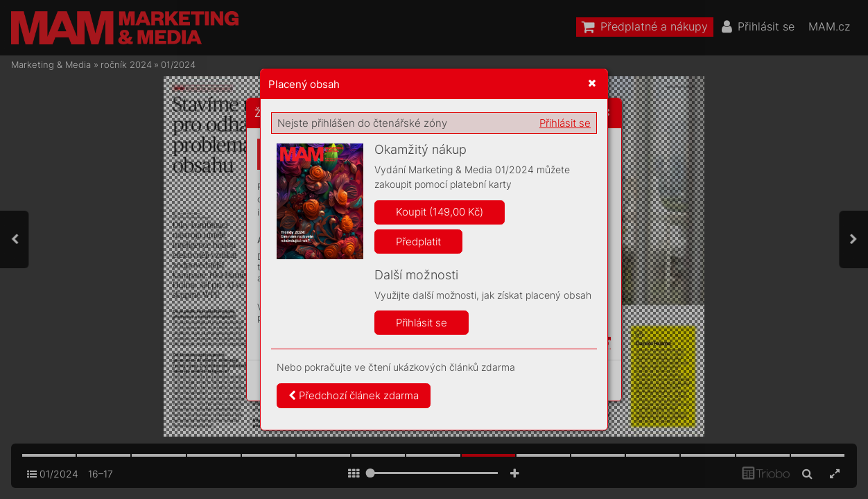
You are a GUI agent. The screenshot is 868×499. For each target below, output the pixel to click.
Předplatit (418, 242)
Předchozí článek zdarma (354, 395)
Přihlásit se (565, 123)
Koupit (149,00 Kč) (440, 212)
